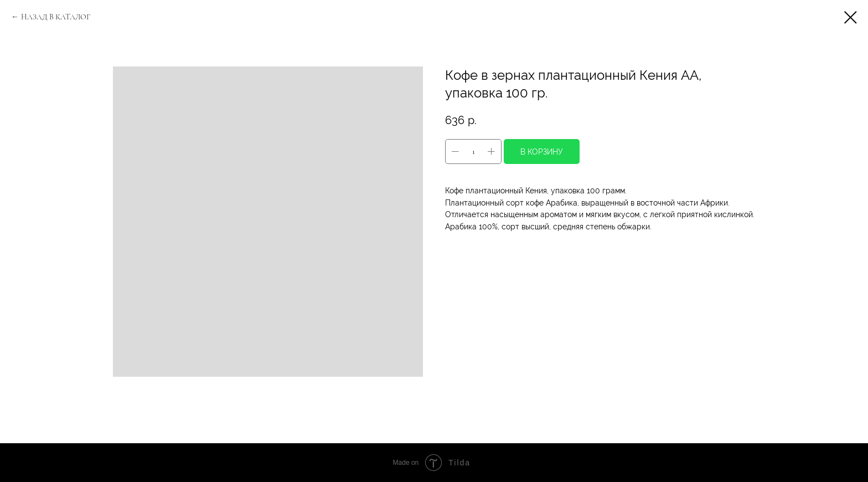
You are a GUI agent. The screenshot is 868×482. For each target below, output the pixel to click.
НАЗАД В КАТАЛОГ (56, 17)
